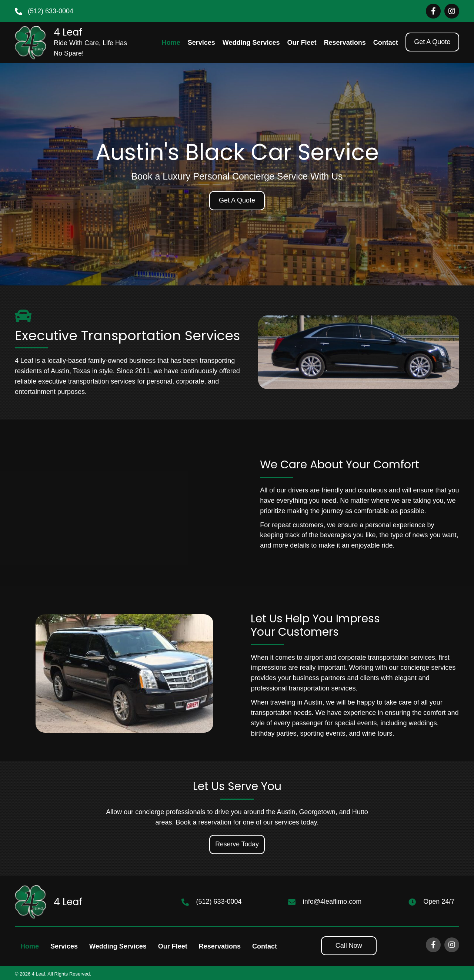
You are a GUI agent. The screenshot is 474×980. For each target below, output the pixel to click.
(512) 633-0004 (51, 11)
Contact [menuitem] (265, 946)
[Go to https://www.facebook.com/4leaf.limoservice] (433, 11)
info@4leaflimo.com (332, 902)
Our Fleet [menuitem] (173, 946)
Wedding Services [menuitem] (118, 946)
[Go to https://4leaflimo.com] (72, 43)
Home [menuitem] (30, 946)
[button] (432, 42)
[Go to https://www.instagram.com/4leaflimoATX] (452, 11)
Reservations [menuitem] (220, 946)
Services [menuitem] (64, 946)
